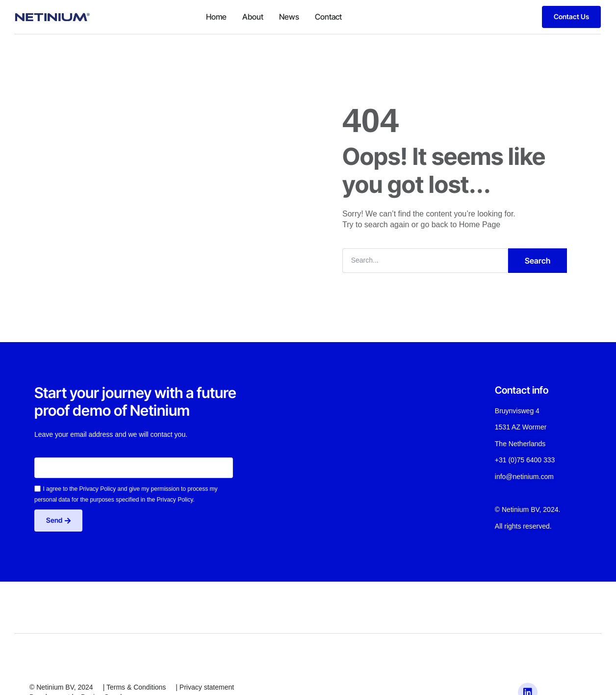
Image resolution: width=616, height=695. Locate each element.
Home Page (480, 225)
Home (216, 17)
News (289, 17)
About (253, 17)
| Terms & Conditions (135, 687)
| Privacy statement (205, 687)
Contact (328, 17)
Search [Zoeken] (538, 261)
